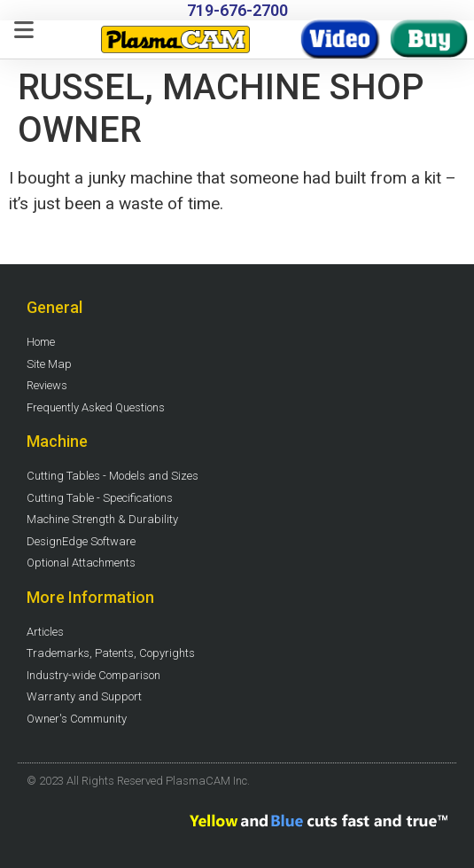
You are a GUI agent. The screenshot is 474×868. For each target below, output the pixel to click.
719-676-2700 (237, 10)
